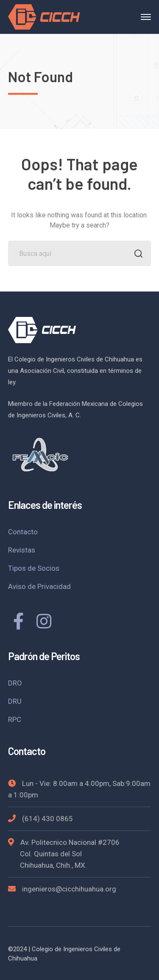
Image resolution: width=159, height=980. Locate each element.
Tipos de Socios (34, 568)
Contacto (23, 532)
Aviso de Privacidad (39, 586)
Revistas (22, 550)
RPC (15, 719)
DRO (15, 683)
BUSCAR (136, 254)
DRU (15, 701)
